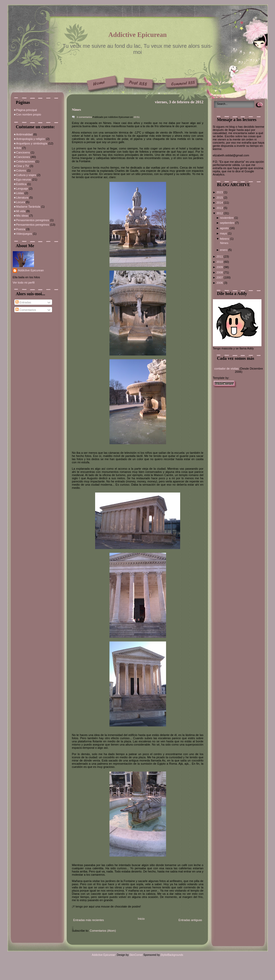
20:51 (137, 117)
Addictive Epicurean (138, 35)
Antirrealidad (24, 134)
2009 (220, 267)
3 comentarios (84, 117)
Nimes (77, 110)
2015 (220, 198)
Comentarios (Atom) (103, 931)
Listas (20, 193)
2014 (220, 203)
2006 (220, 283)
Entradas (23, 302)
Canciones (23, 157)
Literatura (22, 198)
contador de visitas (227, 369)
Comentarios (26, 310)
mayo (224, 233)
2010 (220, 262)
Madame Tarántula (28, 207)
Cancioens (23, 152)
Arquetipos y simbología (32, 143)
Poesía (21, 229)
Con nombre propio (29, 114)
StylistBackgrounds (172, 955)
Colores (21, 170)
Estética (21, 184)
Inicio (141, 919)
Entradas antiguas (190, 920)
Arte (19, 148)
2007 (220, 277)
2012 (220, 213)
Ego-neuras (24, 179)
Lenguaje (22, 189)
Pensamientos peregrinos (33, 225)
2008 (220, 272)
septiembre (228, 223)
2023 (220, 192)
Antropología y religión (31, 139)
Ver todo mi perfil (24, 283)
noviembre (227, 218)
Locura (21, 202)
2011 (220, 256)
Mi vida (21, 211)
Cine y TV (23, 166)
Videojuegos (24, 234)
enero (224, 250)
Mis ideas (22, 216)
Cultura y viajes (26, 175)
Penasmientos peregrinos (33, 220)
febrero (225, 239)
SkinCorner (136, 955)
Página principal (27, 110)
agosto (225, 228)
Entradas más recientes (89, 920)
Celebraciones (26, 161)
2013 (220, 208)
